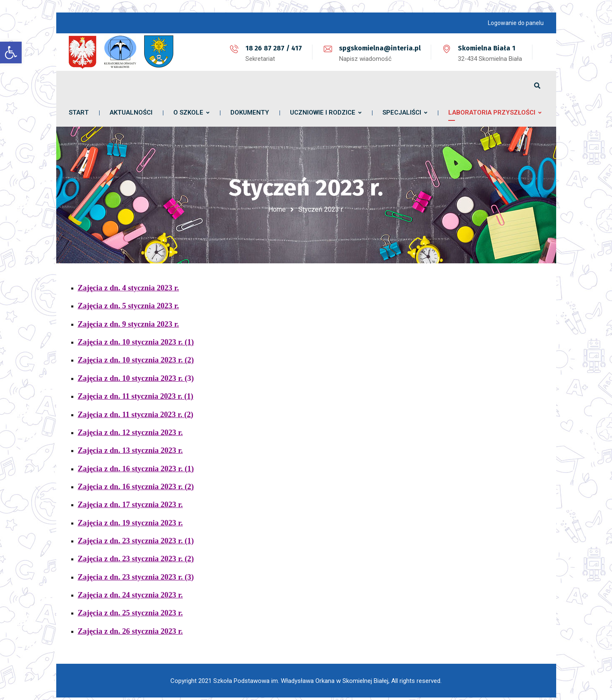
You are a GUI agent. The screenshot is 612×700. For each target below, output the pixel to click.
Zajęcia (90, 337)
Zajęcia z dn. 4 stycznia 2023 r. (129, 283)
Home (277, 209)
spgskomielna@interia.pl (380, 48)
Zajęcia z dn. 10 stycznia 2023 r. (131, 373)
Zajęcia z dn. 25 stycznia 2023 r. (130, 608)
